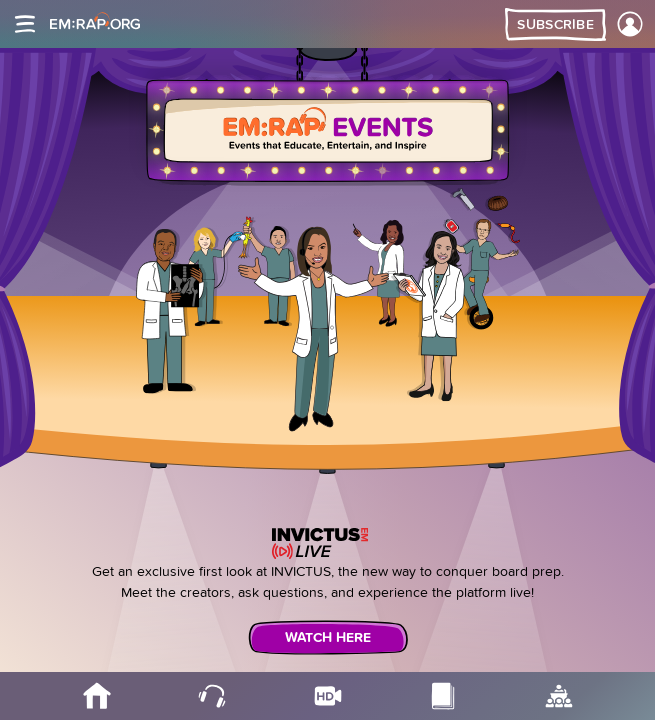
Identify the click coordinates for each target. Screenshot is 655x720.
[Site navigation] (25, 24)
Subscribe (555, 25)
